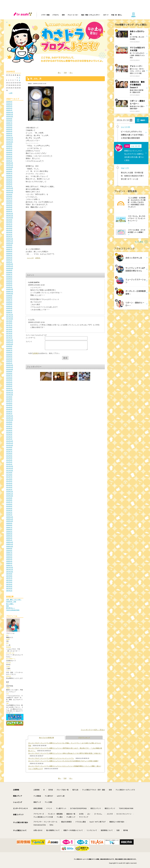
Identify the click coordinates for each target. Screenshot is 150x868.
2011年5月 (9, 481)
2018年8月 (9, 298)
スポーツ (106, 15)
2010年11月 (10, 494)
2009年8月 (9, 525)
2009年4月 (9, 534)
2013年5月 (9, 431)
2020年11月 (10, 241)
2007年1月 (9, 591)
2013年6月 (9, 428)
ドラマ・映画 (45, 15)
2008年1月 (9, 565)
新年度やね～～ (11, 608)
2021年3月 (9, 232)
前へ (59, 73)
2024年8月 (9, 146)
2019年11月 (10, 266)
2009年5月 (9, 532)
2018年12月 (10, 289)
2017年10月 (10, 319)
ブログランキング (84, 738)
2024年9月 (9, 144)
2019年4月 (9, 281)
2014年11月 (10, 393)
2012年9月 (9, 447)
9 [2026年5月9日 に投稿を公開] (19, 80)
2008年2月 (9, 563)
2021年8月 (9, 222)
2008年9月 (9, 548)
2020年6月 (9, 251)
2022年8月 (9, 197)
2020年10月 (10, 243)
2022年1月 (9, 211)
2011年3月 (9, 485)
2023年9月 (9, 169)
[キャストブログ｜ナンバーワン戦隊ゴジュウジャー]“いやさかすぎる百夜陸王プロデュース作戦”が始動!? (63, 761)
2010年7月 (9, 502)
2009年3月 (9, 536)
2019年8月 (9, 272)
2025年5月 (9, 127)
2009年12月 (10, 517)
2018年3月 (9, 308)
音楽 (63, 15)
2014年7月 (9, 401)
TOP (65, 73)
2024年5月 (9, 152)
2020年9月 (9, 245)
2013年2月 (9, 437)
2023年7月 (9, 173)
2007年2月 (9, 588)
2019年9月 (9, 270)
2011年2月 (9, 487)
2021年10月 (10, 218)
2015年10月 (10, 369)
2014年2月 (9, 412)
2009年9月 (9, 523)
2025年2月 (9, 133)
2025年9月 (9, 119)
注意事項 (35, 355)
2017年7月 (9, 325)
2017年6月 (9, 327)
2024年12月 (10, 138)
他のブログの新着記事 (46, 738)
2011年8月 (9, 475)
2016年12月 (10, 340)
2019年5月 (9, 279)
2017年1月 (9, 338)
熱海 (7, 606)
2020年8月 (9, 247)
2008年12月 (10, 542)
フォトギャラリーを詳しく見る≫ (93, 730)
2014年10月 (10, 395)
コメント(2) (30, 258)
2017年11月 (10, 317)
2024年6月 (9, 150)
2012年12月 (10, 441)
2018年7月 (9, 300)
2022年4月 (9, 205)
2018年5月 (9, 304)
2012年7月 (9, 452)
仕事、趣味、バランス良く (14, 600)
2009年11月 (10, 519)
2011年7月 (9, 477)
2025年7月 (9, 123)
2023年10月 (10, 167)
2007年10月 (10, 572)
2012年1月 (9, 464)
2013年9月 (9, 422)
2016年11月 (10, 342)
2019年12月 (10, 264)
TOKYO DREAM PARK (13, 610)
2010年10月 (10, 496)
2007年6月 (9, 580)
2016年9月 (9, 346)
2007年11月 (10, 569)
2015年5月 (9, 380)
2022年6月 (9, 201)
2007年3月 (9, 586)
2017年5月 (9, 329)
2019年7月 (9, 275)
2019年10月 (10, 268)
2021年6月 (9, 226)
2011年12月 (10, 466)
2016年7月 (9, 350)
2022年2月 (9, 209)
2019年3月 (9, 283)
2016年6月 (9, 352)
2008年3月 (9, 561)
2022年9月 (9, 195)
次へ (71, 73)
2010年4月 (9, 508)
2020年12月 (10, 239)
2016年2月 (9, 361)
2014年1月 (9, 414)
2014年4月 (9, 407)
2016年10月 (10, 344)
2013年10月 (10, 420)
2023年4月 (9, 180)
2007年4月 (9, 584)
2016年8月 (9, 348)
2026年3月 (9, 106)
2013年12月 (10, 416)
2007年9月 (9, 574)
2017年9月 (9, 321)
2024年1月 (9, 161)
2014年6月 (9, 403)
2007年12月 (10, 567)
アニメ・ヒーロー (73, 15)
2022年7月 (9, 199)
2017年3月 (9, 333)
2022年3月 (9, 207)
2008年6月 (9, 555)
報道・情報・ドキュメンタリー (91, 15)
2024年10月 (10, 142)
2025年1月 (9, 135)
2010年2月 (9, 513)
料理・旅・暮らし (117, 15)
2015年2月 (9, 386)
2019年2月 (9, 285)
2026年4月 (9, 104)
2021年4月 (9, 230)
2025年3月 (9, 131)
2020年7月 (9, 249)
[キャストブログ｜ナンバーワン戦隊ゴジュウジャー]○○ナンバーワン (51, 758)
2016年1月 (9, 363)
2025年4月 (9, 129)
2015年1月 (9, 388)
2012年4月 (9, 458)
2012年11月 (10, 443)
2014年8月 (9, 399)
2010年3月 (9, 511)
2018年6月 (9, 302)
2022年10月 (10, 192)
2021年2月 (9, 235)
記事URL (38, 258)
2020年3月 (9, 258)
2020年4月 (9, 256)
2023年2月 (9, 184)
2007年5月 (9, 582)
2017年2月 (9, 336)
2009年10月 (10, 521)
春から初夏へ (10, 604)
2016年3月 (9, 359)
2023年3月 (9, 182)
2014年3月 (9, 409)
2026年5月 (9, 102)
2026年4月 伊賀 (11, 602)
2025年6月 (9, 125)
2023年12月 (10, 163)
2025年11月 (10, 114)
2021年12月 (10, 213)
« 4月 (11, 93)
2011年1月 (9, 489)
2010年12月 (10, 492)
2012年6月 (9, 454)
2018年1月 (9, 312)
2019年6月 (9, 277)
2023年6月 (9, 176)
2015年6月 (9, 378)
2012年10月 (10, 445)
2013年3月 (9, 435)
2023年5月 (9, 178)
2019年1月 (9, 287)
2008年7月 (9, 553)
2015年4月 (9, 382)
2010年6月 (9, 504)
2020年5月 (9, 253)
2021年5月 (9, 228)
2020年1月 (9, 262)
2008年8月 (9, 551)
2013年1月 (9, 439)
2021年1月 (9, 237)
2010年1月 (9, 515)
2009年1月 (9, 540)
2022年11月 (10, 190)
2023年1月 (9, 186)
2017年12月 (10, 315)
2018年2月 (9, 310)
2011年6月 (9, 479)
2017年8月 (9, 323)
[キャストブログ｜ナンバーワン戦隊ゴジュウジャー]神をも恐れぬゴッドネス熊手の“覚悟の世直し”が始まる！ (65, 753)
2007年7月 (9, 578)
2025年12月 (10, 112)
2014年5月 (9, 405)
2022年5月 (9, 203)
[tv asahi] (23, 15)
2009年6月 (9, 529)
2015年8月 (9, 374)
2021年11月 (10, 216)
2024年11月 (10, 140)
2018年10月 (10, 293)
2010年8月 (9, 500)
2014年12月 (10, 390)
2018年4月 (9, 306)
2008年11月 (10, 544)
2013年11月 (10, 418)
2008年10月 (10, 546)
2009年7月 (9, 527)
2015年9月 (9, 371)
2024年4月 (9, 154)
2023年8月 (9, 171)
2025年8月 (9, 121)
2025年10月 (10, 116)
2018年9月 (9, 296)
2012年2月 (9, 462)
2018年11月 (10, 291)
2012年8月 (9, 449)
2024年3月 (9, 157)
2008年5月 (9, 557)
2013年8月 (9, 424)
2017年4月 (9, 331)
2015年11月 (10, 367)
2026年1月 (9, 110)
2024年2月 (9, 159)
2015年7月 (9, 376)
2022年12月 (10, 188)
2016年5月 (9, 355)
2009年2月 (9, 538)
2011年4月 (9, 483)
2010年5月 (9, 506)
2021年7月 (9, 224)
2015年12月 (10, 365)
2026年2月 (9, 108)
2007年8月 (9, 576)
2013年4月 (9, 433)
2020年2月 (9, 260)
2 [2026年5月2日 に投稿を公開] (19, 78)
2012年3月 (9, 460)
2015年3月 (9, 384)
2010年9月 (9, 498)
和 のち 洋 (36, 79)
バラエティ (56, 15)
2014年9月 (9, 397)
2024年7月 (9, 148)
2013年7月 (9, 426)
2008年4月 (9, 559)
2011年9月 (9, 473)
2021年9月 (9, 220)
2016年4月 (9, 357)
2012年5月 (9, 456)
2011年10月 (10, 471)
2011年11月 (10, 468)
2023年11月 (10, 165)
